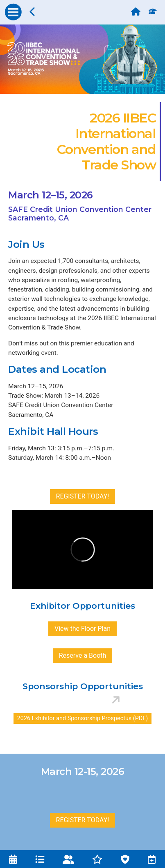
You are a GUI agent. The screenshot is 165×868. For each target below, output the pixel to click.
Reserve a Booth (83, 655)
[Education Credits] (155, 9)
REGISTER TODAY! (83, 496)
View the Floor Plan (82, 629)
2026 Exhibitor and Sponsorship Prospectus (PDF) (82, 718)
